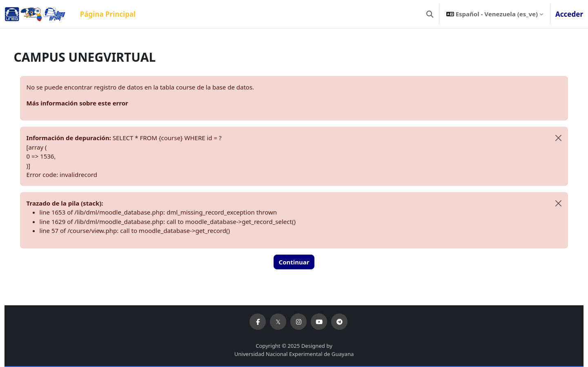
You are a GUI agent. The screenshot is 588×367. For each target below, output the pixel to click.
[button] (430, 14)
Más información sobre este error (92, 103)
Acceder (569, 14)
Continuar (294, 262)
